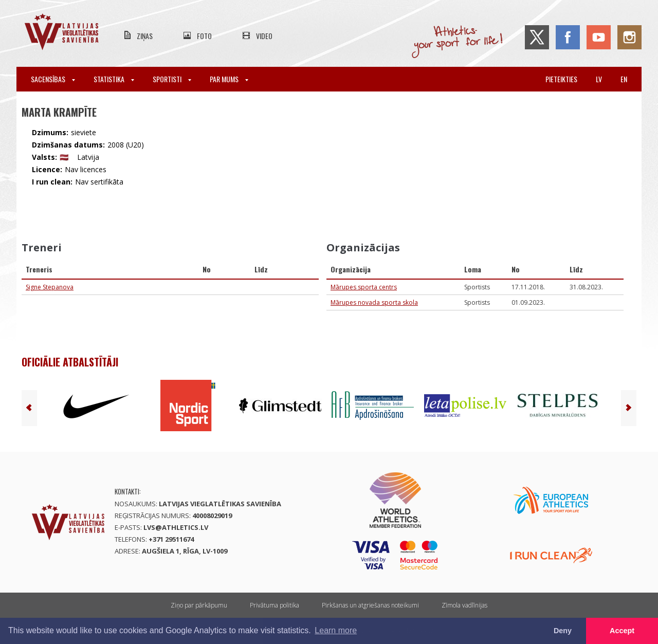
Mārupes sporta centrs (364, 287)
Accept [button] (622, 631)
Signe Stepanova (50, 287)
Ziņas (145, 36)
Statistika (114, 79)
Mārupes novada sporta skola (374, 302)
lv (599, 79)
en (624, 79)
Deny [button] (563, 631)
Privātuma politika (275, 605)
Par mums (229, 79)
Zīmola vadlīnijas (464, 605)
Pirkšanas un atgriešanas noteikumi (370, 605)
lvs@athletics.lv (176, 527)
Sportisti (172, 79)
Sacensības (53, 79)
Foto (204, 36)
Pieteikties (561, 79)
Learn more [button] (336, 630)
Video (264, 36)
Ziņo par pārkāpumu (199, 605)
